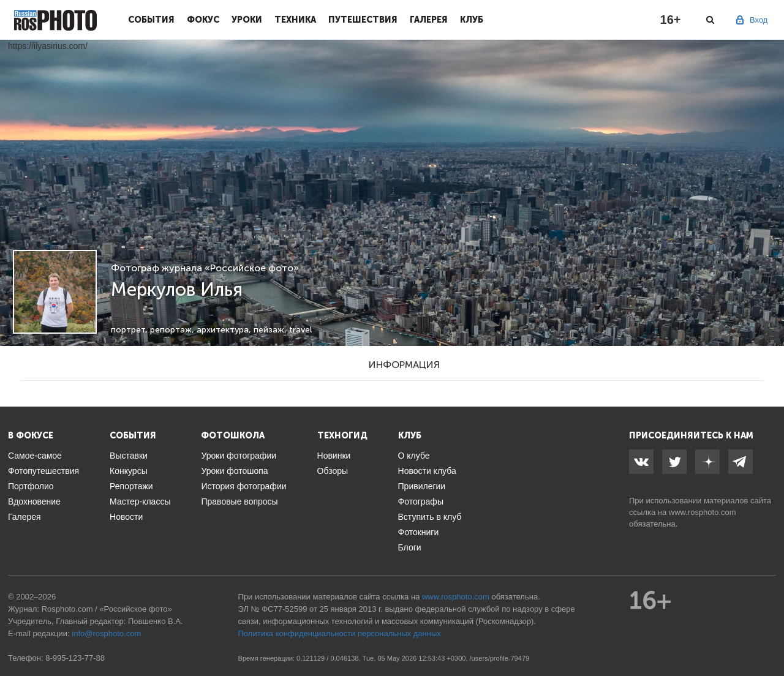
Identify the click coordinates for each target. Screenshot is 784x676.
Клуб (472, 20)
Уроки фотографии (239, 456)
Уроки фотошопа (234, 471)
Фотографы (421, 501)
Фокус (203, 20)
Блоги (410, 547)
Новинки (334, 456)
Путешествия (363, 20)
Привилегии (422, 486)
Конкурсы (129, 471)
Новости (126, 517)
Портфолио (31, 486)
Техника (295, 20)
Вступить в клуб (430, 517)
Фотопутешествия (43, 471)
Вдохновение (34, 501)
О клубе (414, 456)
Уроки (247, 20)
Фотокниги (419, 532)
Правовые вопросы (239, 501)
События (151, 20)
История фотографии (243, 486)
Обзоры (333, 471)
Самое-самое (35, 456)
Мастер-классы (140, 501)
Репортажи (131, 486)
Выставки (129, 456)
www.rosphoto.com (703, 512)
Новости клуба (427, 471)
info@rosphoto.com (106, 633)
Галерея (429, 20)
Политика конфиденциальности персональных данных (340, 633)
